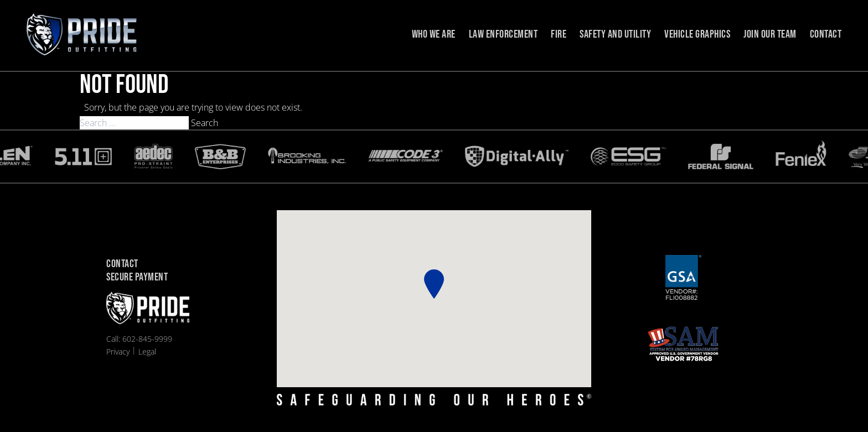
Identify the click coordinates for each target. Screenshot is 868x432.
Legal (147, 352)
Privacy (118, 352)
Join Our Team (770, 34)
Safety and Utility (615, 34)
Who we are (434, 34)
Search (205, 123)
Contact (826, 34)
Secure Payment (137, 278)
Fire (559, 34)
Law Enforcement (503, 34)
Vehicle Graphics (697, 34)
